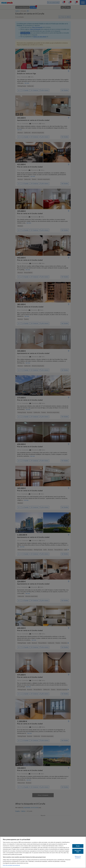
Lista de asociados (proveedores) (11, 865)
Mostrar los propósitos (78, 857)
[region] (43, 852)
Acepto (78, 846)
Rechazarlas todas (78, 851)
